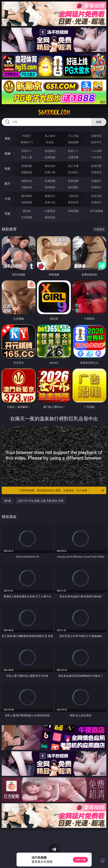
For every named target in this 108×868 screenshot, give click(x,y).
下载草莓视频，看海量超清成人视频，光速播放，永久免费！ (62, 490)
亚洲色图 (50, 181)
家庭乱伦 (50, 196)
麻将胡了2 (27, 142)
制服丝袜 (27, 172)
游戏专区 (96, 136)
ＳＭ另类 (96, 157)
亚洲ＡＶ (27, 151)
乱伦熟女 (73, 172)
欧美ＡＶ (73, 151)
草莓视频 (73, 211)
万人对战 (73, 136)
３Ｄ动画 (96, 151)
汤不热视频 (96, 211)
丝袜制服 (50, 157)
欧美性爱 (96, 166)
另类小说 (50, 202)
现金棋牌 (73, 142)
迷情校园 (27, 202)
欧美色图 (73, 181)
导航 (8, 214)
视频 (8, 154)
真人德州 (50, 136)
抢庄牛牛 (96, 142)
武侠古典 (96, 196)
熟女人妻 (27, 157)
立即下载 (80, 860)
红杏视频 (27, 217)
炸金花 (50, 142)
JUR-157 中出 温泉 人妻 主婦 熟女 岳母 (41, 501)
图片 (8, 184)
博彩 (8, 139)
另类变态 (96, 172)
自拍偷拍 (50, 151)
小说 (8, 199)
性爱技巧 (96, 202)
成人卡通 (73, 166)
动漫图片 (96, 181)
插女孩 (27, 211)
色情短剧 (50, 217)
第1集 (8, 501)
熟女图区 (73, 187)
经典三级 (50, 172)
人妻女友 (73, 196)
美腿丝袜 (27, 187)
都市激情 (27, 196)
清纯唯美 (50, 187)
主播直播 (73, 157)
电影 (8, 169)
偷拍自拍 (50, 166)
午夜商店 (50, 211)
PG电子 (27, 136)
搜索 (99, 122)
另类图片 (96, 187)
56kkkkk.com (54, 112)
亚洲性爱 (27, 166)
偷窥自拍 (27, 181)
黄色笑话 (73, 202)
